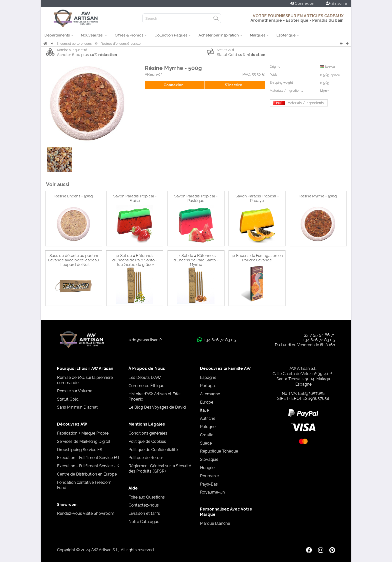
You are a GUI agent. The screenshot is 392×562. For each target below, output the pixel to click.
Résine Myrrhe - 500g (318, 196)
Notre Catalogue (144, 522)
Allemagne (210, 394)
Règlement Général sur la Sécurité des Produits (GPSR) (160, 469)
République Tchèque (219, 451)
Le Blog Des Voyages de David (157, 407)
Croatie (207, 435)
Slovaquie (209, 459)
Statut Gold (68, 399)
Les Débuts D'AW (145, 377)
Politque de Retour (146, 458)
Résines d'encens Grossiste (121, 44)
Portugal (208, 386)
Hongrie (207, 468)
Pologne (208, 427)
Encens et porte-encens (74, 44)
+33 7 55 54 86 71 (319, 335)
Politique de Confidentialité (153, 450)
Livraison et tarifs (144, 513)
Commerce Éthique (146, 386)
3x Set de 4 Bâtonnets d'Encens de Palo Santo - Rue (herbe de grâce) (135, 260)
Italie (204, 410)
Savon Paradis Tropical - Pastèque (196, 198)
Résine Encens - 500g (74, 196)
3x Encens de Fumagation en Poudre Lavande (257, 258)
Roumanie (209, 476)
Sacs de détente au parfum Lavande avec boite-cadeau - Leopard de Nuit (74, 260)
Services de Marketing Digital (84, 441)
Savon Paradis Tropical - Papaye (257, 198)
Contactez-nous (144, 505)
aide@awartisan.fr (145, 340)
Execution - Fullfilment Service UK (88, 466)
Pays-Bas (209, 484)
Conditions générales (148, 433)
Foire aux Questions (147, 497)
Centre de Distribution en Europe (87, 474)
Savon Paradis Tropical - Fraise (135, 198)
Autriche (208, 418)
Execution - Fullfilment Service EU (88, 458)
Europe (207, 402)
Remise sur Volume (75, 391)
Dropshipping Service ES (80, 450)
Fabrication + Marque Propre (83, 433)
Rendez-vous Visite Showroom (86, 513)
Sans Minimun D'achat (77, 407)
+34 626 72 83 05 (319, 340)
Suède (206, 443)
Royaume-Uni (213, 492)
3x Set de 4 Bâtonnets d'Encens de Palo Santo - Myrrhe (196, 260)
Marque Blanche (215, 523)
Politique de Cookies (147, 441)
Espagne (208, 377)
